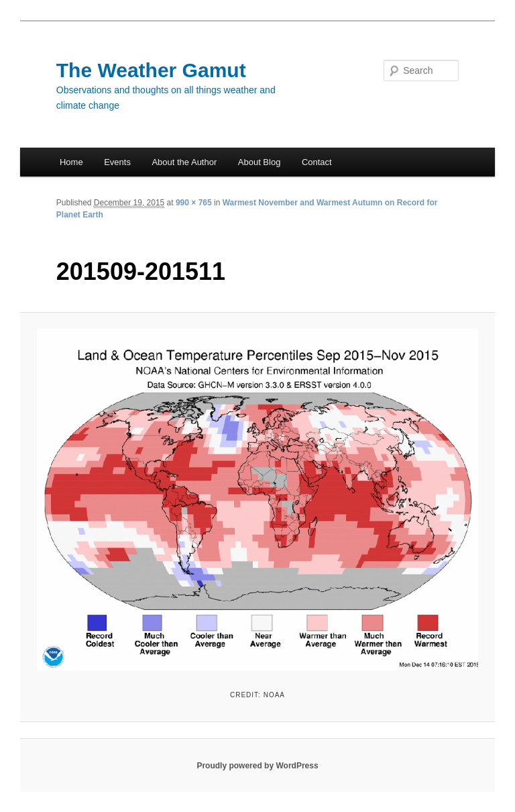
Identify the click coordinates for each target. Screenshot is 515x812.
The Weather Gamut (151, 70)
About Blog (260, 162)
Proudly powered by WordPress (257, 766)
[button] (258, 500)
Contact (317, 162)
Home (71, 162)
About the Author (184, 162)
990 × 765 (194, 203)
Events (117, 162)
